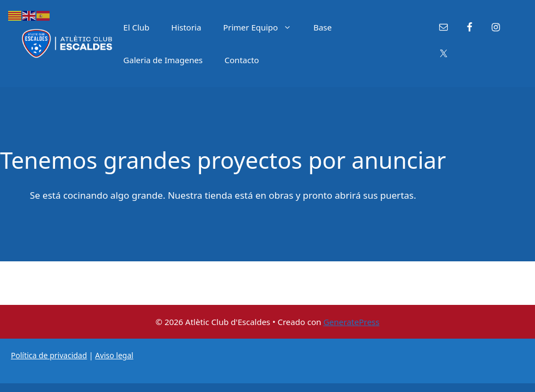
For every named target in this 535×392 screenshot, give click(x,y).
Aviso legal (114, 355)
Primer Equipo (263, 27)
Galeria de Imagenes (163, 60)
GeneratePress (351, 322)
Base (323, 27)
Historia (186, 27)
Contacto (242, 60)
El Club (136, 27)
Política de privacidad (49, 355)
